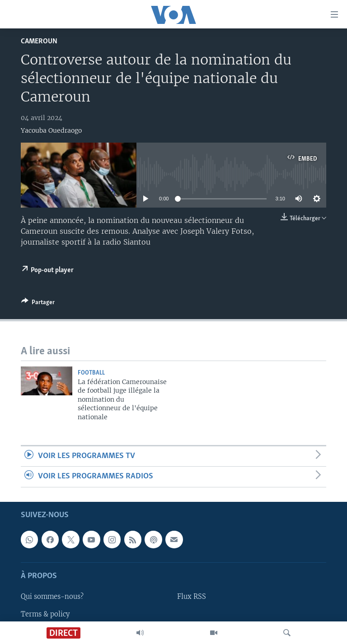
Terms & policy (45, 614)
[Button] (38, 304)
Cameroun (39, 41)
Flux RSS (192, 597)
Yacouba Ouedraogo (51, 130)
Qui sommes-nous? (52, 597)
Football (91, 373)
